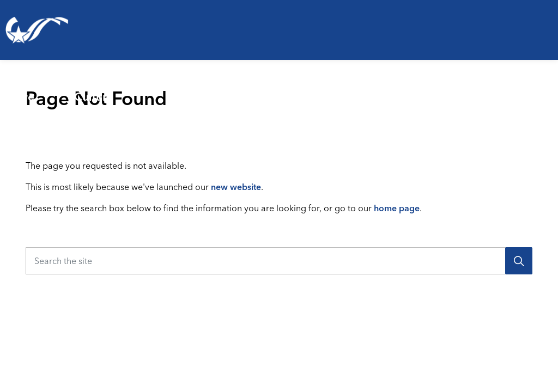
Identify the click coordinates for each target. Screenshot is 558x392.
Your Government (507, 90)
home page (397, 208)
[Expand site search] (544, 133)
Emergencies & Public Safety (266, 90)
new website (236, 187)
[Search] (519, 261)
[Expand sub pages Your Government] (554, 90)
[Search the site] (279, 261)
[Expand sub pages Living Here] (62, 90)
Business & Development (385, 90)
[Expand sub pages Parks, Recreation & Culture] (196, 90)
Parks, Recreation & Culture (125, 90)
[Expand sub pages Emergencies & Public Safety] (336, 90)
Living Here (24, 90)
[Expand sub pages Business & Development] (461, 90)
